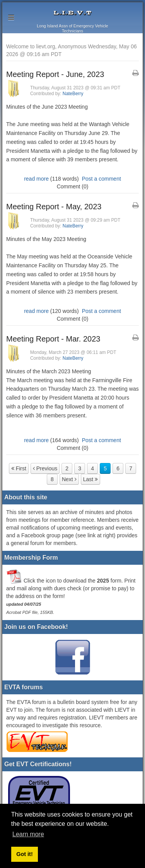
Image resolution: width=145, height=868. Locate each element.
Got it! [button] (24, 854)
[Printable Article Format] (136, 73)
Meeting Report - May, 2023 (54, 207)
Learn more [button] (28, 834)
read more (36, 179)
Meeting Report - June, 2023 (55, 74)
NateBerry (73, 94)
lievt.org (72, 13)
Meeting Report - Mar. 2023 (53, 339)
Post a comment (101, 179)
